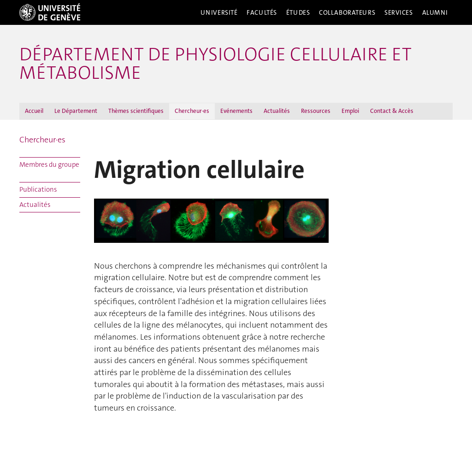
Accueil (34, 111)
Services (399, 12)
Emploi (350, 111)
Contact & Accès (392, 111)
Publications (38, 189)
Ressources (316, 111)
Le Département (76, 111)
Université (219, 12)
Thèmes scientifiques (136, 111)
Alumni (435, 12)
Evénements (236, 111)
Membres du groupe (49, 165)
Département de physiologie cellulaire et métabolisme (215, 64)
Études (298, 12)
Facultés (262, 12)
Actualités (277, 111)
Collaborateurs (347, 12)
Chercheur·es (192, 111)
